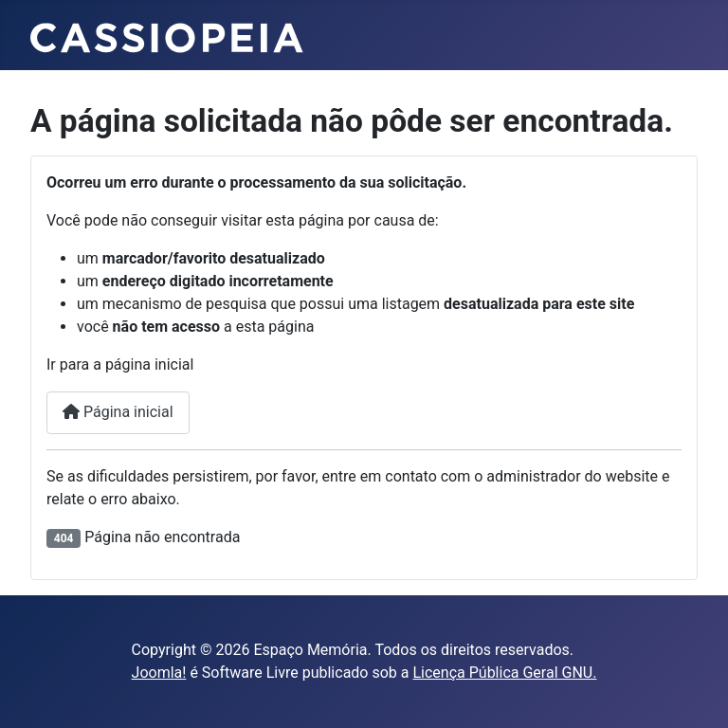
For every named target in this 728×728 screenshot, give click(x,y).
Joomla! (159, 673)
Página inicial (118, 412)
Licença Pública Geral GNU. (504, 673)
